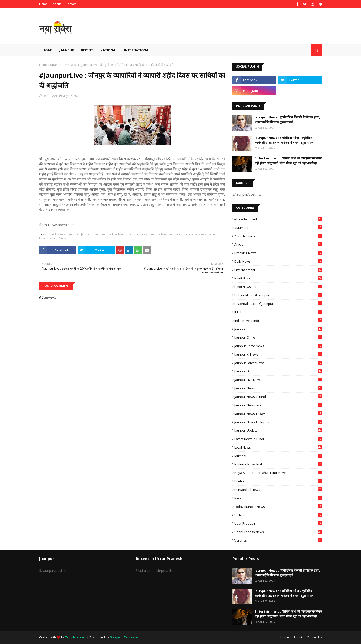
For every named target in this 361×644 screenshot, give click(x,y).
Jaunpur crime (278, 337)
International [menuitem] (137, 50)
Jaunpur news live (278, 405)
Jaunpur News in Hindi (165, 234)
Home (43, 4)
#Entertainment (278, 219)
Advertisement (278, 236)
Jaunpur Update (278, 430)
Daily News (278, 261)
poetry (278, 481)
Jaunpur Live (90, 234)
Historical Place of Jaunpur (278, 304)
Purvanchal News (194, 234)
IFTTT (278, 312)
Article (278, 244)
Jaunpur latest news (278, 363)
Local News (278, 447)
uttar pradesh (278, 523)
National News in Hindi (278, 464)
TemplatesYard (76, 637)
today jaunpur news (278, 507)
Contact (71, 4)
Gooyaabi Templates (124, 637)
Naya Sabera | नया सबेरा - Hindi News (278, 473)
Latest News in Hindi (278, 439)
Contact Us (314, 637)
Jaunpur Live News (113, 234)
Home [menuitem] (48, 50)
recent (213, 234)
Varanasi (278, 540)
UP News (278, 515)
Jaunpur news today (278, 414)
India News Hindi (278, 321)
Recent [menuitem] (87, 50)
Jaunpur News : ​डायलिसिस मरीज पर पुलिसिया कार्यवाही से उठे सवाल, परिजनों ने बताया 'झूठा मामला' (285, 140)
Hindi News (57, 234)
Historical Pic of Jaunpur (278, 295)
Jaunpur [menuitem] (67, 50)
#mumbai (278, 228)
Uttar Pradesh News (64, 65)
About (57, 4)
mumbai (278, 456)
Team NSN (50, 96)
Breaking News (278, 253)
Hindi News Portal (278, 287)
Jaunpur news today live (278, 422)
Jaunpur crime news (278, 346)
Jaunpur (73, 234)
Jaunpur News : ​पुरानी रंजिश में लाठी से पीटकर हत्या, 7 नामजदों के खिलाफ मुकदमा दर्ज (287, 120)
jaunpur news (138, 234)
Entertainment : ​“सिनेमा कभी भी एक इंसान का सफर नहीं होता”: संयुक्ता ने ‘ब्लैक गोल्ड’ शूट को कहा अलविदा (288, 161)
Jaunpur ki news (278, 354)
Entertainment (278, 270)
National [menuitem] (109, 50)
